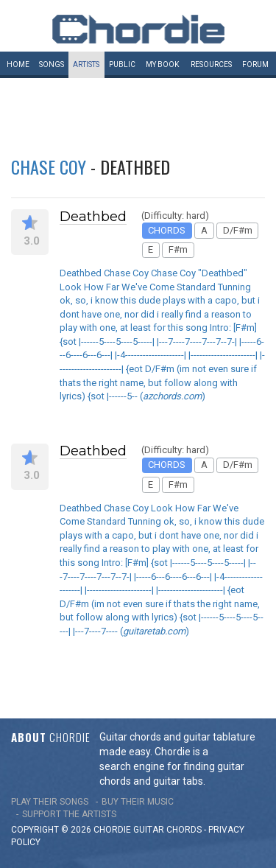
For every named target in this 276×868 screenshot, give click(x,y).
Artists (86, 64)
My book (162, 64)
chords (184, 830)
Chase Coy (49, 167)
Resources (211, 64)
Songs (52, 64)
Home (18, 64)
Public (122, 64)
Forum (255, 64)
